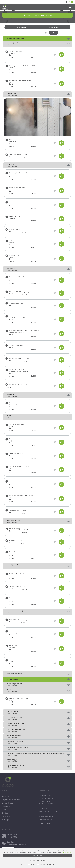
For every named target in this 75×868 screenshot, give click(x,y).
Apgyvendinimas (7, 803)
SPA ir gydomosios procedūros (47, 15)
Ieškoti (53, 33)
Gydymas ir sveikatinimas (11, 800)
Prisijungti (5, 820)
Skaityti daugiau (67, 852)
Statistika (32, 864)
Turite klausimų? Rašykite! (16, 845)
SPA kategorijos (54, 27)
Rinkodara (51, 864)
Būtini (24, 864)
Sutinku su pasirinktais (37, 860)
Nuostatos (41, 864)
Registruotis (6, 816)
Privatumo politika (45, 823)
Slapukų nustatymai (46, 816)
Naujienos (5, 796)
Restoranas (6, 806)
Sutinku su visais (37, 856)
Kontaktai (5, 810)
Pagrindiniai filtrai (21, 27)
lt (2, 2)
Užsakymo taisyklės (46, 820)
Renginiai (5, 813)
